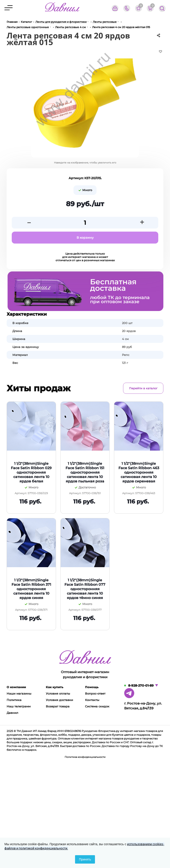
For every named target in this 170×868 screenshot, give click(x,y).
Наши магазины (19, 693)
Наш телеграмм (19, 706)
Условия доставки (59, 700)
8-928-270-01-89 (141, 686)
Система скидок (97, 706)
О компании (16, 687)
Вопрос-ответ (95, 693)
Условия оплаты (58, 693)
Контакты (92, 700)
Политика (14, 700)
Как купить (55, 687)
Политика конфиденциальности (85, 757)
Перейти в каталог (143, 388)
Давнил (12, 713)
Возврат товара (58, 706)
